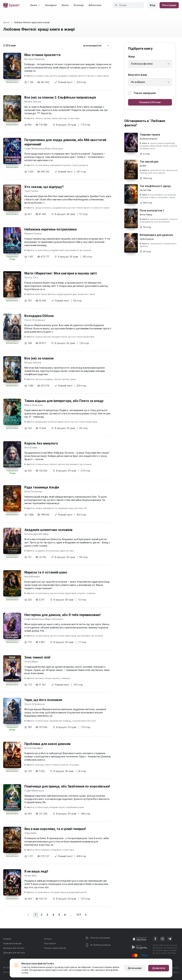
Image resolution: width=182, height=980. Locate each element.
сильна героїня (43, 118)
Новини (7, 939)
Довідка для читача (14, 948)
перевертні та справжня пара (58, 508)
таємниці (65, 678)
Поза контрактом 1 (152, 211)
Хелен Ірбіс (31, 876)
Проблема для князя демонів (47, 744)
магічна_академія (159, 219)
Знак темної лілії (37, 657)
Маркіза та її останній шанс (46, 572)
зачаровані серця (166, 197)
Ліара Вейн (31, 833)
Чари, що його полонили (43, 700)
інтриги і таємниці (86, 593)
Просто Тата (31, 278)
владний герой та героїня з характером (89, 76)
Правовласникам (12, 943)
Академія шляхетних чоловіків (48, 530)
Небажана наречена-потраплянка (51, 229)
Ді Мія (143, 166)
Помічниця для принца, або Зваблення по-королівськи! (67, 786)
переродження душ (67, 294)
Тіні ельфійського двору (155, 186)
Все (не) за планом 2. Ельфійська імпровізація (60, 97)
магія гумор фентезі (45, 294)
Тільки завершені (142, 93)
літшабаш (74, 765)
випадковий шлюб (77, 892)
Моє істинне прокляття (42, 55)
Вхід (152, 5)
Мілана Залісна (33, 102)
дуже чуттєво (67, 551)
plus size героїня (157, 173)
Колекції (79, 5)
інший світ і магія (86, 294)
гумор (73, 379)
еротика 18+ (81, 508)
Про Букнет (50, 943)
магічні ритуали (162, 222)
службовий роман (75, 807)
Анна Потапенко (33, 492)
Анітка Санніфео (34, 748)
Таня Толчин (31, 191)
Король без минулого (41, 443)
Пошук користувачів (55, 948)
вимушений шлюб (44, 422)
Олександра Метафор (37, 534)
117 (79, 915)
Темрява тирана (150, 135)
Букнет (6, 22)
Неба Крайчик (147, 239)
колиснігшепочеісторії (84, 721)
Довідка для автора (14, 953)
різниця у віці (42, 76)
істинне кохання (60, 765)
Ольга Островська (35, 320)
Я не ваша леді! (36, 871)
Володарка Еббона (39, 316)
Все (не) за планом (39, 358)
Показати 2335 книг (150, 102)
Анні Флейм (31, 448)
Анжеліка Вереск (149, 139)
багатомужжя (42, 850)
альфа (39, 508)
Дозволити (159, 968)
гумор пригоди (59, 118)
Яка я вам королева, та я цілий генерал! (55, 829)
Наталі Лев (146, 190)
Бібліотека (95, 5)
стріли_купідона (80, 165)
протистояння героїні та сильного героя (89, 208)
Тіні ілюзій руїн (149, 162)
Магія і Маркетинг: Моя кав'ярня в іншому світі (61, 273)
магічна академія (58, 76)
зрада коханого (43, 208)
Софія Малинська (34, 149)
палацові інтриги (148, 197)
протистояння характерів (81, 337)
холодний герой (58, 892)
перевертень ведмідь (60, 721)
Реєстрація (169, 5)
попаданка (56, 850)
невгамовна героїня (60, 165)
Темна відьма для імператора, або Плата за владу (64, 401)
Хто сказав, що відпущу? (44, 187)
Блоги (65, 5)
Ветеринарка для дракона (156, 235)
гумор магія (156, 244)
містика (39, 678)
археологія (156, 170)
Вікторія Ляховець (35, 59)
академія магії (60, 208)
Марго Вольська (54, 149)
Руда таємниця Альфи (42, 487)
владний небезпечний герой (154, 146)
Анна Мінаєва (32, 577)
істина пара (74, 118)
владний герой (59, 337)
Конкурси (51, 5)
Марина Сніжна (33, 234)
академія (40, 551)
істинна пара (42, 464)
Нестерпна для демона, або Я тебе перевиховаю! (62, 615)
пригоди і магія (43, 765)
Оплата (48, 939)
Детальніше (135, 968)
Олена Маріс (31, 662)
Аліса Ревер (146, 215)
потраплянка (42, 165)
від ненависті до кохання (78, 250)
